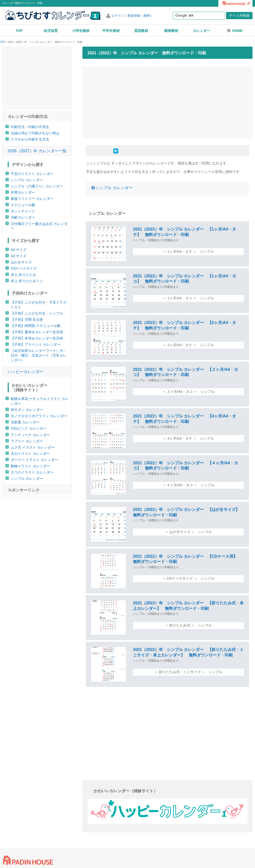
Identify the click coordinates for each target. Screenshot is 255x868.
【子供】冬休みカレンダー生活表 (37, 338)
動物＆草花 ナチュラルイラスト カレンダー (40, 401)
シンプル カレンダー (114, 188)
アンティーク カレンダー (30, 435)
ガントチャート (23, 211)
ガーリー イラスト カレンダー (34, 460)
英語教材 (141, 31)
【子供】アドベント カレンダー (36, 344)
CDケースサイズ (24, 268)
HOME (234, 30)
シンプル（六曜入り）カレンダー (37, 186)
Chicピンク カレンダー (29, 428)
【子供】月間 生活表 (27, 319)
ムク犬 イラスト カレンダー (33, 447)
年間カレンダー (23, 192)
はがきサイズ (21, 262)
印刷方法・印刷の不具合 (30, 127)
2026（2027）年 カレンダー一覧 (37, 151)
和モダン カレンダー (27, 410)
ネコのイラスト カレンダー (32, 472)
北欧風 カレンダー (25, 422)
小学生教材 (81, 31)
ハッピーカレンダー (26, 372)
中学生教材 (111, 31)
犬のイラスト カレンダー (30, 454)
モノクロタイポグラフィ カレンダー (39, 416)
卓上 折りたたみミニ (27, 281)
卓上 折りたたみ (23, 275)
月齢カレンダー (23, 217)
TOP (19, 31)
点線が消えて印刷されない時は (35, 133)
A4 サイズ (19, 250)
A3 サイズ (19, 256)
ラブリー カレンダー (27, 441)
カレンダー (201, 31)
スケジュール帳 (23, 205)
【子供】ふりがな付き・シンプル (37, 313)
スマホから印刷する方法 (30, 139)
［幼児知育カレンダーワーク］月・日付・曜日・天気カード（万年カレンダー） (39, 355)
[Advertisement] (169, 102)
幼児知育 (51, 31)
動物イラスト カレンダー (30, 466)
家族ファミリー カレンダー (32, 199)
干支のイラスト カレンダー (32, 174)
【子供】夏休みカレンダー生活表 (37, 332)
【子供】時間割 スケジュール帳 (36, 326)
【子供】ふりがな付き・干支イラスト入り (39, 305)
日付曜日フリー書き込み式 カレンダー (39, 226)
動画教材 (171, 31)
